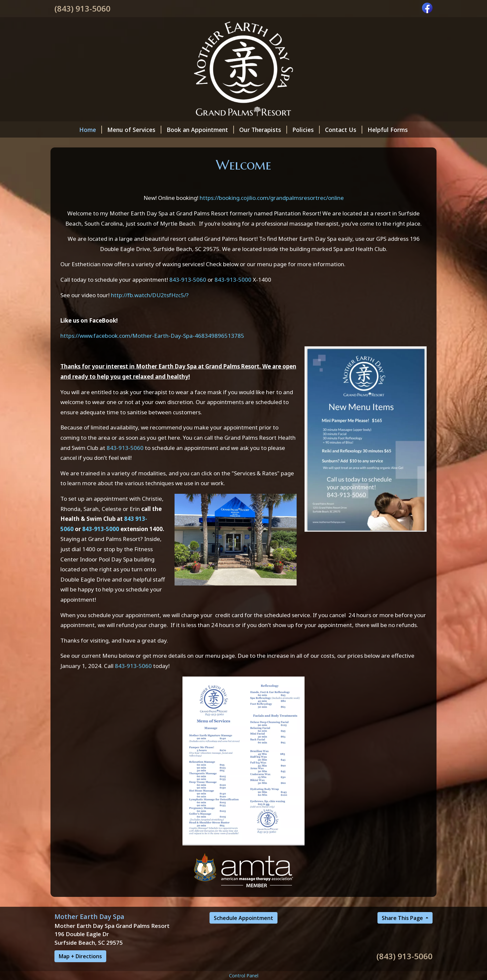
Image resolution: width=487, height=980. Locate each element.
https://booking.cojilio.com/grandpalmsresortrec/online (272, 198)
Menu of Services (134, 130)
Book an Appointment (200, 130)
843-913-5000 (233, 280)
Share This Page (403, 918)
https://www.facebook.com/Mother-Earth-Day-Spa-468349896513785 (152, 336)
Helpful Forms (388, 130)
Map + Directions (80, 956)
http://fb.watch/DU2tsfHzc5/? (150, 295)
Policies (306, 130)
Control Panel (244, 976)
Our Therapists (263, 130)
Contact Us (344, 130)
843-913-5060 (188, 280)
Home (91, 130)
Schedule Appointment (243, 918)
